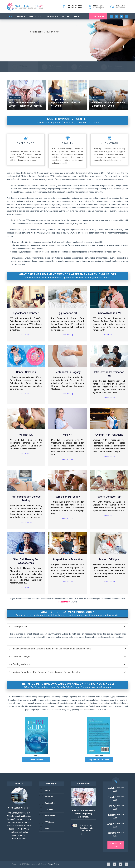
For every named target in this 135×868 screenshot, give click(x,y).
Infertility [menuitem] (35, 16)
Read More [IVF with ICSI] (26, 454)
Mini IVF (67, 435)
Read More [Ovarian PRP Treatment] (109, 457)
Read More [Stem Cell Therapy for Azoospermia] (26, 588)
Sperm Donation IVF (109, 497)
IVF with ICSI (26, 435)
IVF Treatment (15, 97)
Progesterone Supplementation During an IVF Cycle (65, 103)
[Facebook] (111, 16)
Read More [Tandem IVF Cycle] (109, 581)
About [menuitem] (21, 16)
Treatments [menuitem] (51, 16)
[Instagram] (121, 16)
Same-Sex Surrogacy (68, 497)
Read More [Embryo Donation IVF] (109, 335)
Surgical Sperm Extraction (67, 559)
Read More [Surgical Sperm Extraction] (68, 581)
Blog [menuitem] (76, 16)
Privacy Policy (53, 864)
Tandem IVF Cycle (109, 559)
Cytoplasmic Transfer (26, 313)
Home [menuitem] (11, 16)
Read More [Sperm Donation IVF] (109, 516)
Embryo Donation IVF (109, 313)
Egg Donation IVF (67, 313)
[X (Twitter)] (116, 16)
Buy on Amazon (36, 760)
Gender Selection (26, 372)
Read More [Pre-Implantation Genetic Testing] (26, 522)
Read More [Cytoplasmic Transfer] (26, 335)
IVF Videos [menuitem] (66, 16)
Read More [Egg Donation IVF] (68, 335)
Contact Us (98, 16)
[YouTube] (126, 16)
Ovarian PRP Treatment (109, 435)
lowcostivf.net (64, 602)
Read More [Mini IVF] (68, 459)
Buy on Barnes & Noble (99, 760)
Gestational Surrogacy (67, 372)
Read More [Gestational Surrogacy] (68, 394)
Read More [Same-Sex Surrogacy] (68, 519)
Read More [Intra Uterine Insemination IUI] (109, 398)
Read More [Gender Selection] (26, 394)
